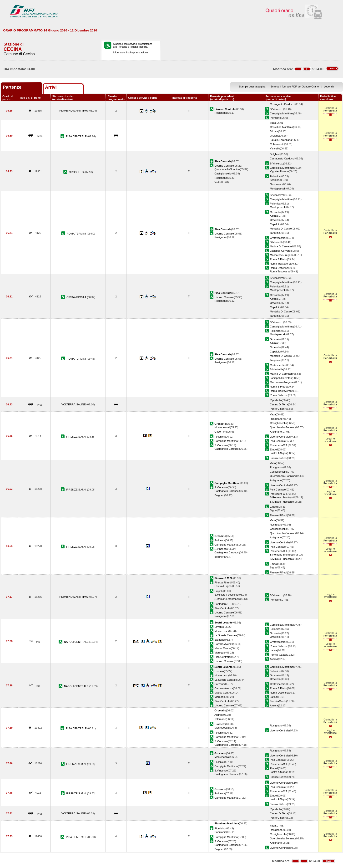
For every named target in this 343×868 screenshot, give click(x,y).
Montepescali (278, 189)
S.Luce (274, 131)
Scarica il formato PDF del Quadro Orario (295, 87)
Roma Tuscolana (280, 271)
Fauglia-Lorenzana (281, 140)
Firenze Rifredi (278, 458)
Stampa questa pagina (252, 87)
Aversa (274, 659)
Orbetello (275, 220)
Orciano (275, 136)
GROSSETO (77, 172)
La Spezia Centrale (226, 635)
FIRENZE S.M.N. (77, 437)
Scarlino (275, 180)
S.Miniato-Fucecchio (282, 502)
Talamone (220, 719)
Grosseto (275, 212)
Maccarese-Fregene (282, 255)
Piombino (275, 118)
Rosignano (221, 113)
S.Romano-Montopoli (282, 497)
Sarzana (219, 640)
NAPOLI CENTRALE (77, 642)
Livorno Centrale (224, 166)
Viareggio (220, 653)
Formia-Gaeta (278, 655)
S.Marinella (276, 242)
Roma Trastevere (280, 264)
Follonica (275, 176)
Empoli (274, 449)
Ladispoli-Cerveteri (281, 251)
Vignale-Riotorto (279, 171)
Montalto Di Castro (281, 229)
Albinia (274, 216)
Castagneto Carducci (282, 104)
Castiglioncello (223, 174)
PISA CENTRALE (77, 136)
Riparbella (276, 400)
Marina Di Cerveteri (281, 246)
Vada (273, 123)
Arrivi (51, 87)
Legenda (329, 87)
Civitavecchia (278, 238)
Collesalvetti (277, 144)
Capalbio (275, 224)
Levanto (219, 627)
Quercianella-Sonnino (227, 169)
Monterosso (221, 631)
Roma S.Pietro (278, 259)
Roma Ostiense (279, 268)
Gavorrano (276, 184)
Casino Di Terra (279, 404)
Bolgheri (275, 154)
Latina (273, 650)
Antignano (276, 432)
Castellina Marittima (281, 127)
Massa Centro (223, 648)
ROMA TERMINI (77, 234)
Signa (273, 510)
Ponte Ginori (277, 409)
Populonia (220, 832)
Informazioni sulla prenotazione (130, 52)
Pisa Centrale (278, 441)
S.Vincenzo (277, 109)
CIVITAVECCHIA (77, 297)
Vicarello (275, 148)
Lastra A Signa (278, 453)
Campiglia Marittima (282, 113)
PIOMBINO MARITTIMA (74, 111)
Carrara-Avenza (224, 644)
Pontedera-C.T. (279, 445)
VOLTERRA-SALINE (74, 404)
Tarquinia (275, 233)
